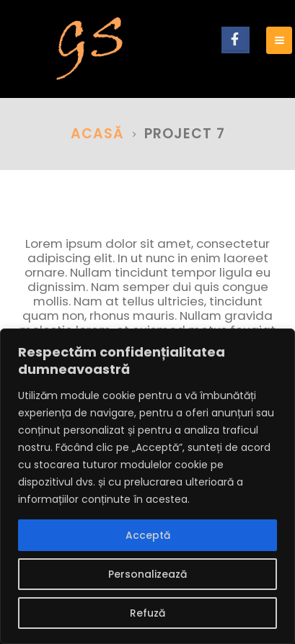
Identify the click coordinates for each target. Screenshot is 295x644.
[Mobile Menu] (279, 40)
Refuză (147, 613)
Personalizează (147, 574)
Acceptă (148, 535)
